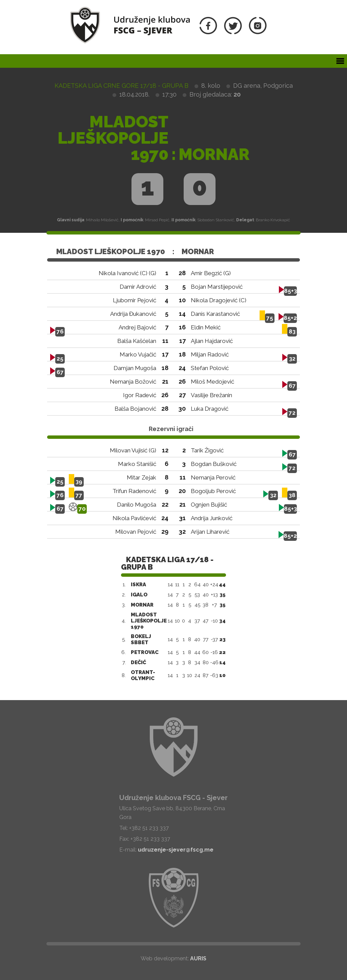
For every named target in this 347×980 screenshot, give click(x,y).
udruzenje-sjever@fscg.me (176, 850)
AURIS (198, 958)
